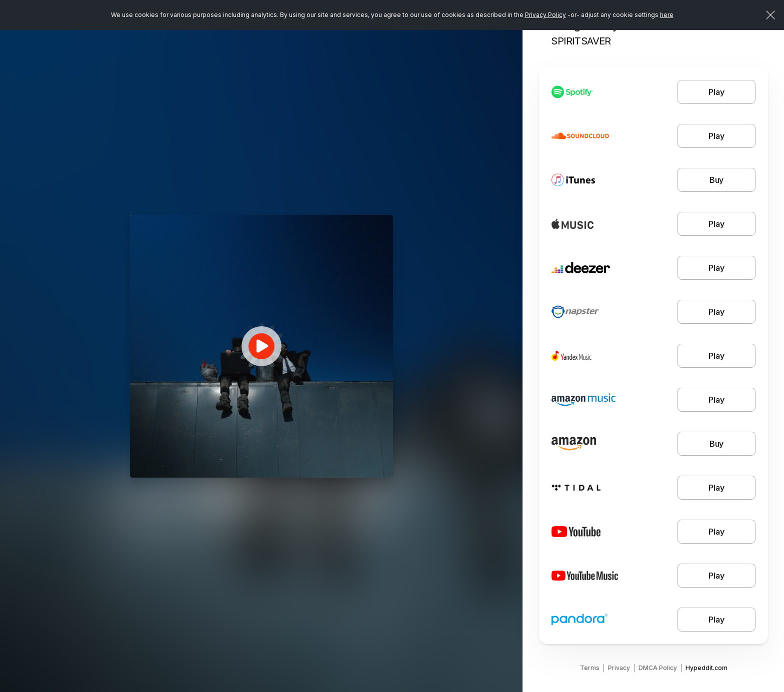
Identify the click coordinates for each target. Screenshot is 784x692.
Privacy (619, 668)
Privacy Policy (545, 15)
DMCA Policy (658, 668)
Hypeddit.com (706, 668)
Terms (590, 668)
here (667, 15)
